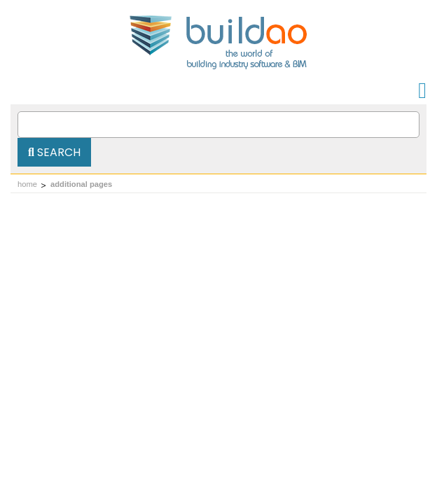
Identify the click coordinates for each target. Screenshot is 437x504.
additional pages (81, 184)
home (27, 184)
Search (54, 152)
